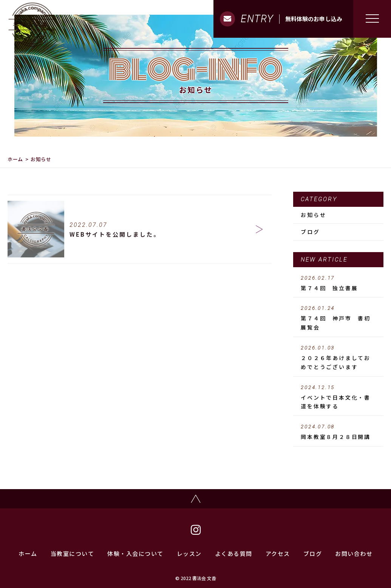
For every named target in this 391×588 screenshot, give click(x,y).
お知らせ (313, 215)
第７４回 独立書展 (338, 283)
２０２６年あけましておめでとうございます (338, 358)
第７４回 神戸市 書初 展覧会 (339, 318)
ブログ (310, 232)
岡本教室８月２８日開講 (338, 432)
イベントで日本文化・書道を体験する (338, 397)
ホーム (15, 159)
